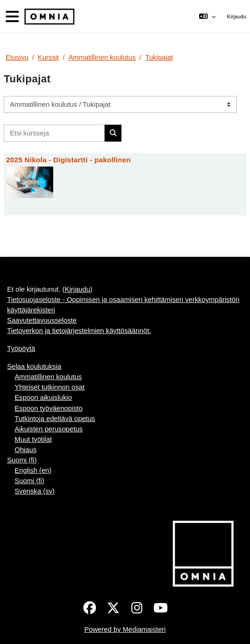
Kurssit (48, 57)
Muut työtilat (33, 439)
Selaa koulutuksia (34, 366)
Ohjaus (26, 450)
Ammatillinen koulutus (102, 57)
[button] (207, 16)
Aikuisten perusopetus (49, 429)
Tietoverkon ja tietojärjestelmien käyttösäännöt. (79, 331)
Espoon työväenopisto (49, 408)
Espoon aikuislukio (43, 398)
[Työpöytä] (48, 17)
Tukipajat (159, 57)
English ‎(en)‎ (33, 470)
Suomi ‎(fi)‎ (22, 460)
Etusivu (17, 57)
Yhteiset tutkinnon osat (50, 387)
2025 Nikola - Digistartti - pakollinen (69, 160)
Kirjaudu (237, 16)
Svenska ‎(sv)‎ (35, 491)
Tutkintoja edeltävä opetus (55, 419)
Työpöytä (21, 349)
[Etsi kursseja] (54, 133)
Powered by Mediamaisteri (125, 629)
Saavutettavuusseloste (42, 320)
